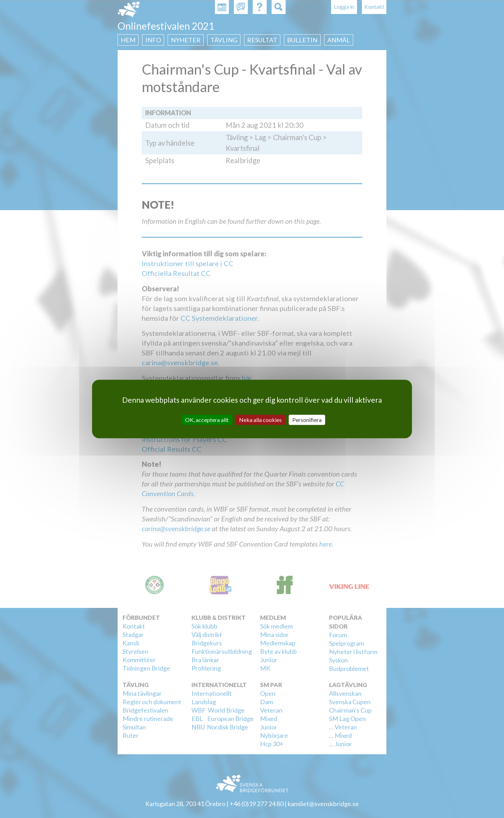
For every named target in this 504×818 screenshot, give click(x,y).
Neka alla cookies (260, 420)
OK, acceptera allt (207, 420)
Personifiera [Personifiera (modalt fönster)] (307, 420)
